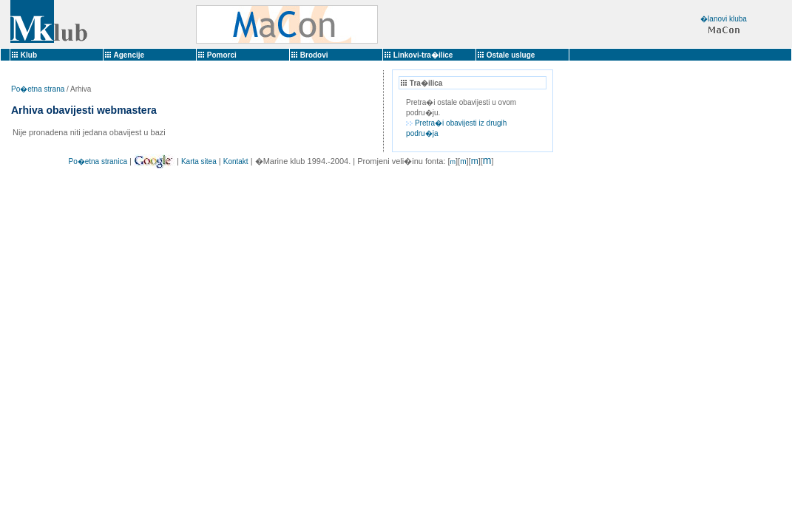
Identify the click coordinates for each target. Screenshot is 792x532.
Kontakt (236, 161)
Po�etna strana (38, 89)
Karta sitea (199, 161)
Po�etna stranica (98, 161)
